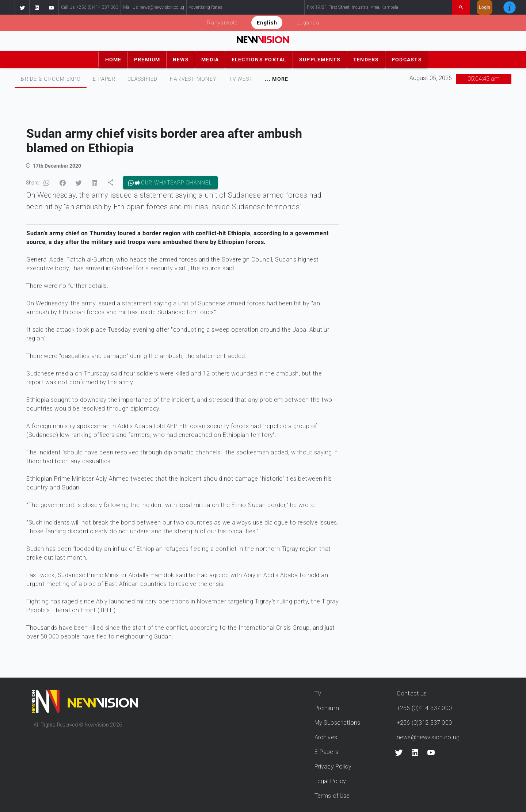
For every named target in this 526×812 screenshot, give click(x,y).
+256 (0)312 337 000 (424, 723)
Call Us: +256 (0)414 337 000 (90, 7)
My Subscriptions (337, 723)
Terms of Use (332, 796)
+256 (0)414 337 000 (424, 708)
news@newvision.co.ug (428, 737)
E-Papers (326, 752)
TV (318, 693)
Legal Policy (330, 781)
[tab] (51, 79)
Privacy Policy (333, 767)
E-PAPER (104, 79)
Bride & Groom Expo (51, 79)
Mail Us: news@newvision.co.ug (154, 7)
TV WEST (241, 79)
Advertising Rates (205, 7)
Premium (327, 708)
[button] (22, 7)
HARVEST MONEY (193, 79)
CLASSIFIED (143, 79)
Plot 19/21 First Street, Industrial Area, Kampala (352, 7)
